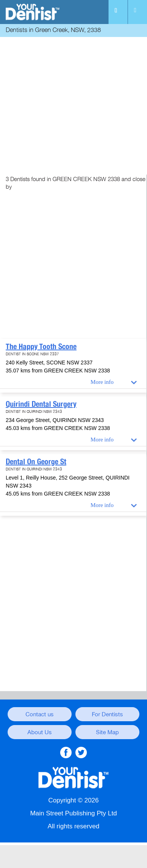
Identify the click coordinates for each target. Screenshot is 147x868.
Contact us (40, 714)
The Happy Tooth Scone (41, 347)
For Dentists (107, 714)
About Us (40, 732)
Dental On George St (36, 462)
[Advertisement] (73, 107)
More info (102, 382)
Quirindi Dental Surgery (41, 404)
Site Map (107, 732)
